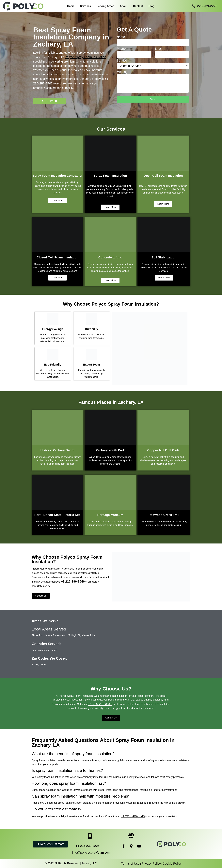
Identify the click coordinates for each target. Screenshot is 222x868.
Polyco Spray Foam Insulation (85, 57)
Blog (151, 6)
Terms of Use (130, 864)
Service (122, 61)
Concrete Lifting (110, 257)
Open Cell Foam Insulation (163, 176)
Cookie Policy (172, 864)
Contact (138, 6)
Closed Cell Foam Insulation (57, 257)
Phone (121, 49)
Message (123, 72)
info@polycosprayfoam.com (91, 853)
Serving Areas (105, 6)
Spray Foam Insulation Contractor (57, 176)
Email (159, 49)
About (124, 6)
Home (71, 6)
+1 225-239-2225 (87, 846)
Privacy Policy (151, 864)
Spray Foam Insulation (110, 176)
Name (121, 37)
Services (86, 6)
